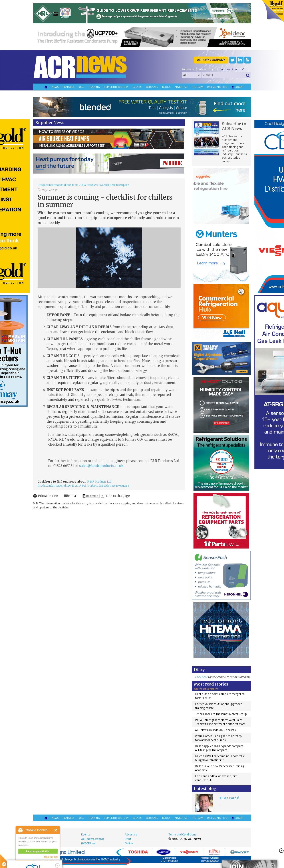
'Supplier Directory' (231, 69)
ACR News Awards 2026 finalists (215, 730)
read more (24, 863)
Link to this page (118, 496)
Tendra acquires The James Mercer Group (221, 714)
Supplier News (50, 123)
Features (69, 87)
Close (56, 830)
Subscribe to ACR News (234, 126)
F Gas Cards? (230, 798)
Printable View (48, 496)
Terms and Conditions (182, 834)
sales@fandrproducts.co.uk (101, 466)
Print (128, 839)
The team (197, 87)
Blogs (166, 87)
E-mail (73, 496)
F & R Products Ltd (99, 482)
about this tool (51, 857)
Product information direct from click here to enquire (83, 185)
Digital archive (217, 87)
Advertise (181, 87)
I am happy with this (38, 851)
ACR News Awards (93, 839)
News (55, 87)
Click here (201, 677)
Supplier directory (116, 87)
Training (94, 87)
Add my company (211, 60)
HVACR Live (88, 843)
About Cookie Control (20, 830)
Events (137, 87)
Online (129, 843)
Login (237, 87)
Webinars (152, 87)
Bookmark (93, 496)
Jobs (81, 87)
